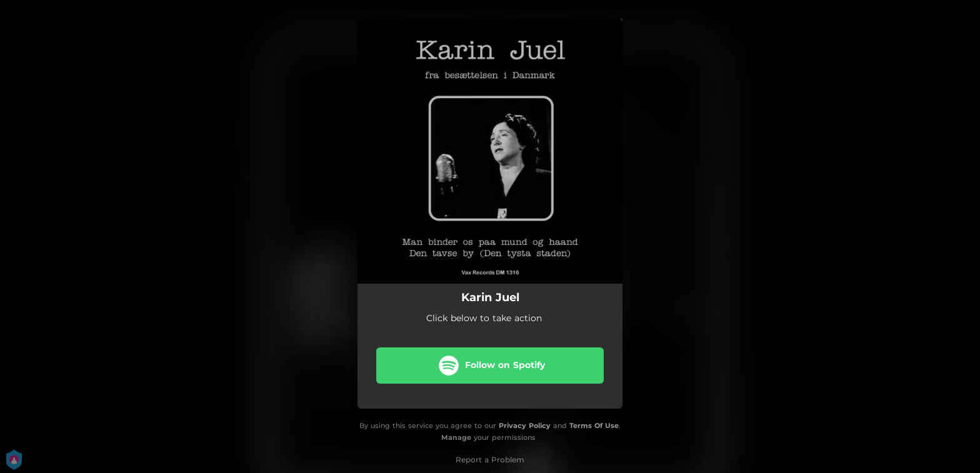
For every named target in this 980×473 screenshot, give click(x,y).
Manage (456, 437)
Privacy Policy (525, 426)
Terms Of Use (594, 426)
